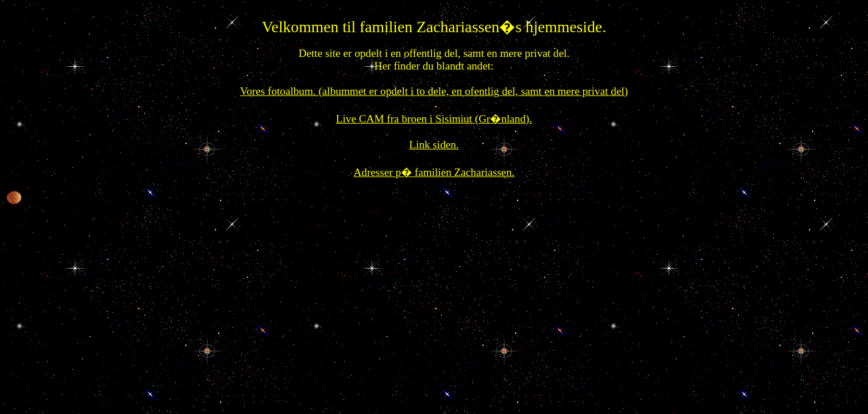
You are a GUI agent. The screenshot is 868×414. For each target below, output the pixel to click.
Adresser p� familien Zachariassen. (434, 172)
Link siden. (434, 145)
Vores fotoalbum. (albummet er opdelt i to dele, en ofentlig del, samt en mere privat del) (434, 91)
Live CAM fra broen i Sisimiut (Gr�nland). (434, 119)
